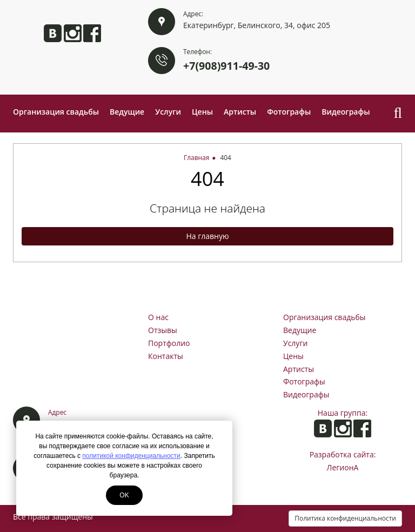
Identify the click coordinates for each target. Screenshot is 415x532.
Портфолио (169, 343)
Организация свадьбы (56, 112)
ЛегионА (343, 467)
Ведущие (127, 112)
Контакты (166, 356)
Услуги (168, 112)
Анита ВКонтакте (53, 33)
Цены (202, 112)
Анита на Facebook (92, 33)
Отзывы (163, 330)
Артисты (240, 112)
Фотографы (289, 112)
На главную (207, 236)
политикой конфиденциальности (131, 456)
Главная (196, 157)
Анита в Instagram (73, 33)
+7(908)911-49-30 (226, 66)
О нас (158, 317)
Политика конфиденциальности (345, 518)
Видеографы (346, 112)
